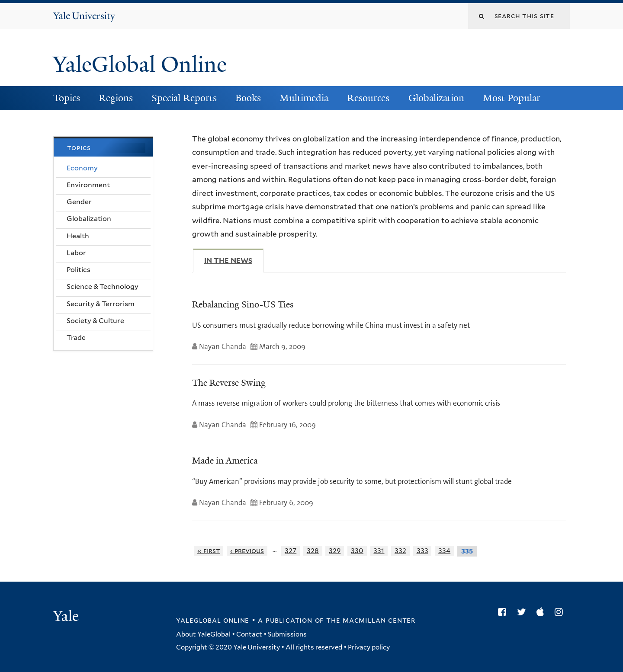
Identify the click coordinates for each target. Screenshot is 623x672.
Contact (249, 634)
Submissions (287, 634)
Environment (88, 185)
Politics (79, 270)
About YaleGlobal (203, 634)
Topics (67, 98)
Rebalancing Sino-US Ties (243, 304)
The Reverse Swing (229, 383)
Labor (76, 253)
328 (313, 551)
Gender (79, 202)
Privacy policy (369, 647)
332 (400, 551)
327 (291, 551)
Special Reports (184, 98)
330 (357, 551)
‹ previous (247, 551)
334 (444, 551)
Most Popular (512, 98)
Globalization (436, 98)
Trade (76, 338)
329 (335, 551)
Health (78, 236)
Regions (116, 98)
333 (422, 551)
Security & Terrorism (101, 304)
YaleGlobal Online (140, 64)
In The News (234, 260)
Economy (82, 168)
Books (248, 98)
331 (379, 551)
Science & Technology (103, 286)
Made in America (225, 461)
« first (209, 551)
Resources (368, 98)
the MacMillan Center (371, 620)
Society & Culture (95, 321)
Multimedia (304, 98)
